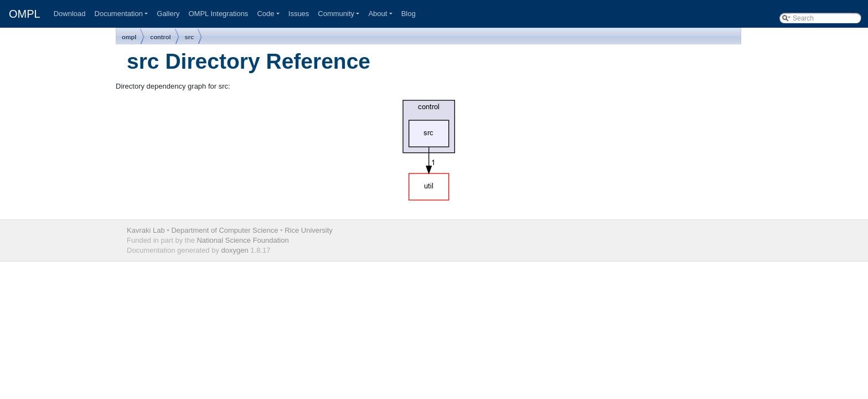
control (160, 37)
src (190, 37)
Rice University (309, 230)
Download (70, 14)
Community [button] (336, 14)
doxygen (235, 250)
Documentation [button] (119, 14)
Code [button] (265, 14)
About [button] (378, 14)
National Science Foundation (242, 240)
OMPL (25, 14)
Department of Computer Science (224, 230)
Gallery (168, 14)
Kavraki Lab (146, 230)
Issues (299, 14)
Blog (409, 14)
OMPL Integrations (218, 14)
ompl (129, 37)
